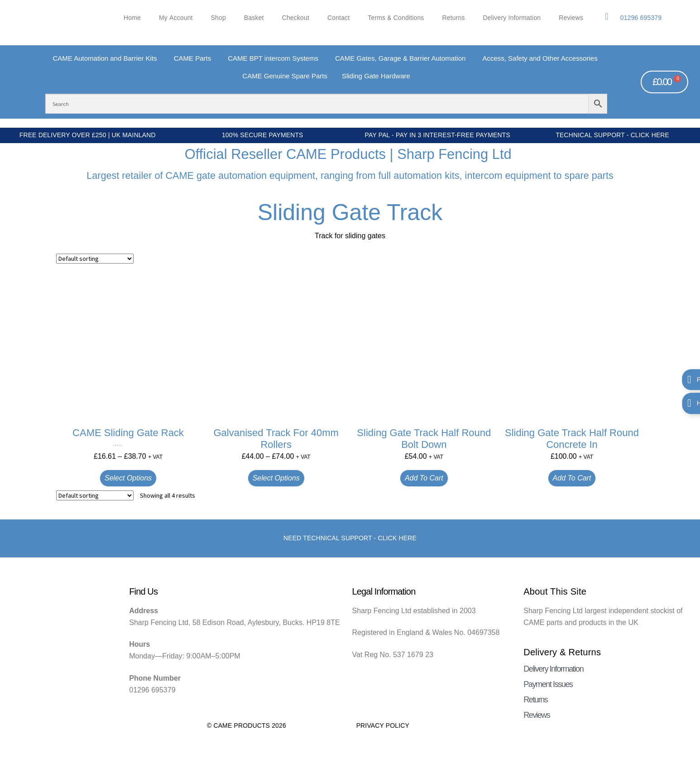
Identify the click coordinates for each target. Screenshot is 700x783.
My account (176, 18)
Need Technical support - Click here (350, 538)
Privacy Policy (383, 725)
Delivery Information (512, 18)
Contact (338, 18)
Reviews (571, 18)
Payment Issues (548, 684)
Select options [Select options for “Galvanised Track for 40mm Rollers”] (276, 478)
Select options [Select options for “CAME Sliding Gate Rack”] (128, 478)
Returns (454, 18)
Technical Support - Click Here (612, 135)
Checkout (296, 18)
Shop (218, 18)
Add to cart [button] (424, 478)
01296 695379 (641, 18)
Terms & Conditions (396, 18)
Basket (254, 18)
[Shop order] (95, 259)
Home (132, 18)
